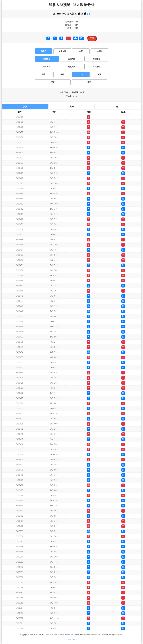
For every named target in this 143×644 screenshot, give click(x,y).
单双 (99, 74)
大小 (81, 74)
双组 (89, 82)
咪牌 (92, 38)
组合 (44, 74)
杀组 (62, 74)
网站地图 (72, 639)
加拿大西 (62, 51)
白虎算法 (47, 59)
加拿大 (44, 51)
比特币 (99, 51)
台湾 (81, 51)
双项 (53, 82)
